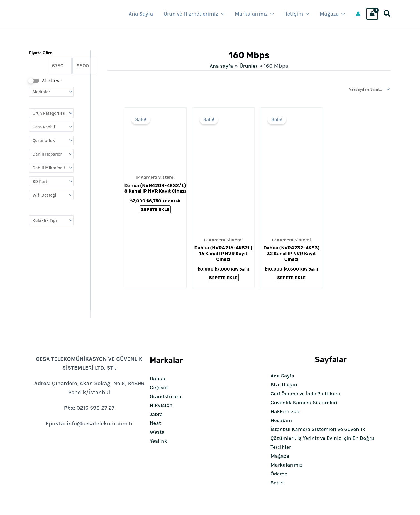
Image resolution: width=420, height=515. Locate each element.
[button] (221, 14)
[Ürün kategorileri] (51, 115)
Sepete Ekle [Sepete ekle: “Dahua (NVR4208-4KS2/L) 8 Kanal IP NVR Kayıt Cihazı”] (155, 210)
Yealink (159, 441)
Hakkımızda (286, 411)
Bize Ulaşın (285, 385)
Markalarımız (288, 465)
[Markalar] (51, 93)
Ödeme (279, 474)
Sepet (278, 483)
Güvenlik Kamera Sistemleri (307, 402)
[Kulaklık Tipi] (51, 222)
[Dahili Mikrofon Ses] (51, 169)
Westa (158, 432)
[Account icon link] (358, 14)
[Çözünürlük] (51, 142)
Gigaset (160, 387)
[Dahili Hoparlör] (51, 155)
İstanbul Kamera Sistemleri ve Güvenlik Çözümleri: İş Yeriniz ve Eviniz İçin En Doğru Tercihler (326, 438)
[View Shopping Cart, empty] (372, 14)
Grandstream (167, 396)
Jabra (157, 414)
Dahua (158, 378)
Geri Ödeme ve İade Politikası (308, 393)
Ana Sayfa (283, 376)
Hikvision (162, 405)
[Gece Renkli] (51, 128)
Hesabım (282, 420)
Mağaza (280, 456)
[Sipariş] (368, 89)
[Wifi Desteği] (51, 196)
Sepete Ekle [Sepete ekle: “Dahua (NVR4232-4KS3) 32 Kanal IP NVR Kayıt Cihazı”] (291, 278)
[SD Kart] (51, 183)
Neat (156, 423)
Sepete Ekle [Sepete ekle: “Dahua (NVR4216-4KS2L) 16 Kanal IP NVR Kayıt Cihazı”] (223, 278)
